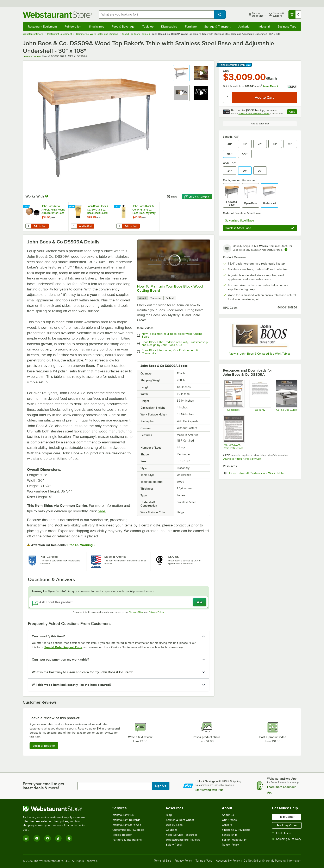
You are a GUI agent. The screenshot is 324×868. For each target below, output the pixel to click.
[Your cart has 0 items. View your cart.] (295, 14)
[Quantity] (228, 97)
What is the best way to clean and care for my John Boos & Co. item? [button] (82, 672)
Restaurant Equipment (42, 26)
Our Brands (229, 820)
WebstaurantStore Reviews (183, 840)
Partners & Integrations (127, 840)
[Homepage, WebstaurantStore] (57, 15)
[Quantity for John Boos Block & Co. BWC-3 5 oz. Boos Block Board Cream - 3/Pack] (74, 226)
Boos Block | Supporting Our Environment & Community (170, 352)
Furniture (191, 26)
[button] (181, 73)
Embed (170, 298)
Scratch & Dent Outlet (180, 820)
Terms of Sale (163, 861)
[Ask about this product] (119, 602)
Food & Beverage (123, 26)
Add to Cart (40, 226)
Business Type (287, 26)
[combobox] (157, 14)
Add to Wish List (260, 124)
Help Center (287, 817)
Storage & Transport (217, 26)
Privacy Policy (157, 612)
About (143, 298)
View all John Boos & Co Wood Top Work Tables (260, 354)
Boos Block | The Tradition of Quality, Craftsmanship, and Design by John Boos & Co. (175, 344)
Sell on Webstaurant (235, 840)
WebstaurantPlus (123, 815)
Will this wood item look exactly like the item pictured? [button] (71, 685)
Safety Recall (174, 845)
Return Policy (230, 845)
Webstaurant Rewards (126, 820)
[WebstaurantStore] (57, 809)
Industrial (264, 26)
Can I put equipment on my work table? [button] (60, 660)
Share (172, 197)
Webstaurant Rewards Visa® (254, 113)
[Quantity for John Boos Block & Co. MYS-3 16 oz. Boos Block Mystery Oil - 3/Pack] (119, 226)
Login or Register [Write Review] (44, 746)
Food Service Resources (182, 835)
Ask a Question (197, 197)
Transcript (156, 298)
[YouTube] (37, 838)
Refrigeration (73, 26)
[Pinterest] (69, 838)
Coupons (172, 830)
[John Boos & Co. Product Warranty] (260, 395)
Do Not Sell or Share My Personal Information (272, 861)
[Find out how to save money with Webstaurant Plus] (27, 207)
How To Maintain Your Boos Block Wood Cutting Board (172, 335)
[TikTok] (58, 838)
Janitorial (244, 26)
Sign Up (161, 786)
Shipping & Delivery (287, 839)
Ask (200, 602)
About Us (228, 815)
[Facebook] (48, 838)
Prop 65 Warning (80, 545)
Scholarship (229, 835)
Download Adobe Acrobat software (242, 459)
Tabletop (148, 26)
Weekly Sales (174, 825)
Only (226, 71)
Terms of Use (136, 612)
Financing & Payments (236, 830)
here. (102, 511)
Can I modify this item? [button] (48, 636)
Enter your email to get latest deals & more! (43, 786)
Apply (293, 112)
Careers (227, 825)
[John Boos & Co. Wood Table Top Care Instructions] (233, 432)
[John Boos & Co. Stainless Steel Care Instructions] (286, 395)
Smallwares (97, 26)
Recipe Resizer (122, 835)
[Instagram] (26, 838)
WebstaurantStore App (127, 825)
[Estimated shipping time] (286, 250)
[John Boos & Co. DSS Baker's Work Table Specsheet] (233, 395)
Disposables (169, 26)
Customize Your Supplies (128, 830)
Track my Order (287, 825)
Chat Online (282, 833)
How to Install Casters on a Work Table (263, 473)
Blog (169, 815)
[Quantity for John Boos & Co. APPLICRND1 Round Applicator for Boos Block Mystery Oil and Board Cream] (28, 226)
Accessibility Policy (228, 861)
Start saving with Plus (209, 790)
